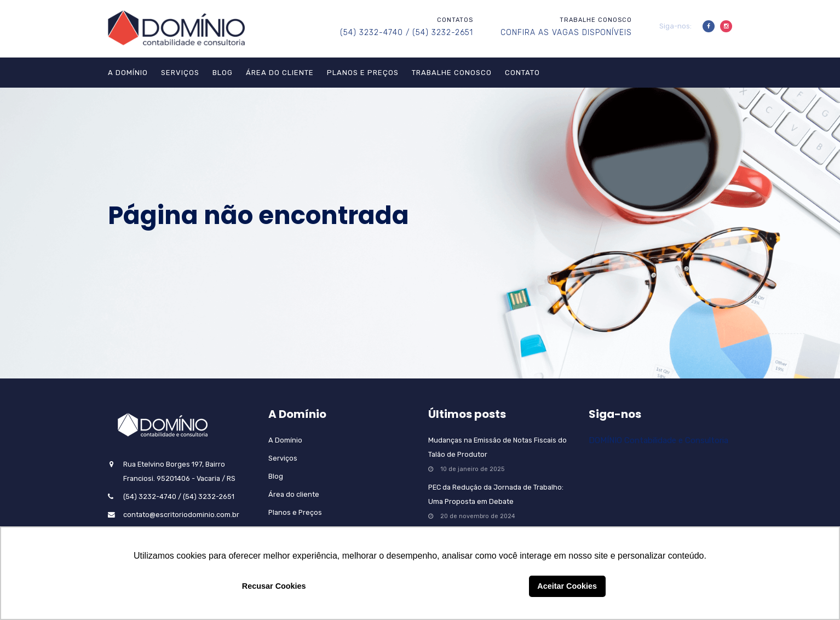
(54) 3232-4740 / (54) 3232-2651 (407, 33)
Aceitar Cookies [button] (567, 586)
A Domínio (128, 73)
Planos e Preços (363, 73)
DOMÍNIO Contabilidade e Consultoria (658, 440)
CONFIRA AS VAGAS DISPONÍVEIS (566, 33)
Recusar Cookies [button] (274, 586)
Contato (522, 73)
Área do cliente (280, 73)
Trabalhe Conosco (452, 73)
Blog (223, 73)
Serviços (180, 73)
